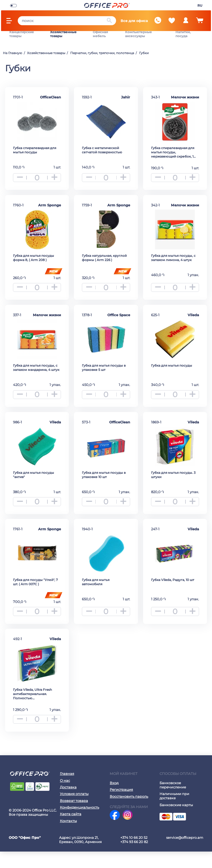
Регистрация (121, 806)
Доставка (68, 804)
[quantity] (37, 174)
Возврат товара (74, 817)
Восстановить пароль (129, 813)
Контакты (68, 837)
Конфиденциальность (79, 824)
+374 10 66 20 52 (134, 854)
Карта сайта (71, 830)
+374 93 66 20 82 (134, 858)
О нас (65, 797)
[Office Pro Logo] (107, 5)
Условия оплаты (74, 810)
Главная (67, 790)
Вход (114, 799)
